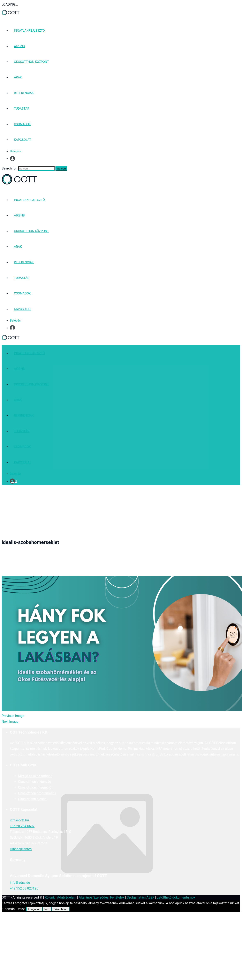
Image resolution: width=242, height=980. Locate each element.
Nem (47, 909)
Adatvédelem (67, 897)
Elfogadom (35, 909)
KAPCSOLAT (23, 140)
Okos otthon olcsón (32, 799)
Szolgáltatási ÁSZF (141, 897)
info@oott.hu (19, 820)
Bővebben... (61, 909)
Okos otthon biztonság (35, 782)
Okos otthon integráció (35, 787)
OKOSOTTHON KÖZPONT (31, 62)
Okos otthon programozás (37, 793)
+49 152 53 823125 (24, 888)
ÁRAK (18, 77)
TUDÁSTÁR (22, 109)
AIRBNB (19, 46)
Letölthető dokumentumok (176, 897)
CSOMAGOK (22, 124)
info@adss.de (20, 883)
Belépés (15, 151)
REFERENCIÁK (24, 93)
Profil (13, 159)
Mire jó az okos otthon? (35, 776)
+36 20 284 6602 (22, 826)
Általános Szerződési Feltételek (101, 897)
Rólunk (50, 897)
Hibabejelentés (21, 849)
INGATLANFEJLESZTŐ (29, 31)
